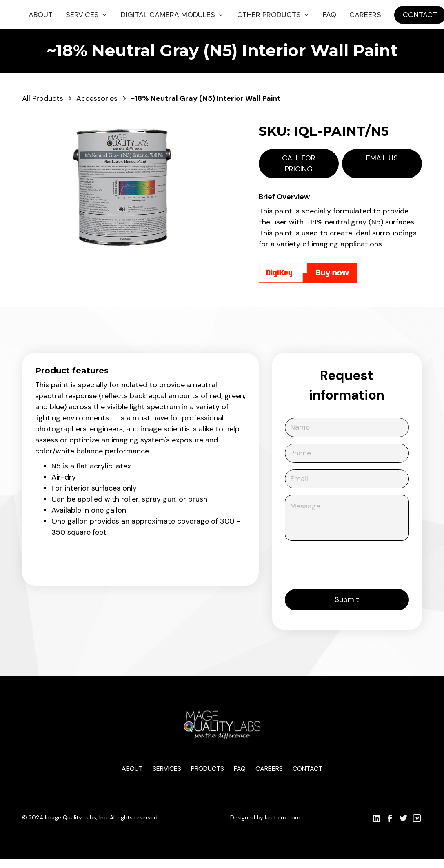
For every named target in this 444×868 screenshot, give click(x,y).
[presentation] (347, 563)
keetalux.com (283, 817)
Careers (365, 15)
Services (167, 769)
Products (208, 769)
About (41, 15)
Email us (382, 158)
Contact (307, 769)
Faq (240, 769)
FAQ (330, 15)
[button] (87, 15)
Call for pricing (299, 163)
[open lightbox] (124, 187)
